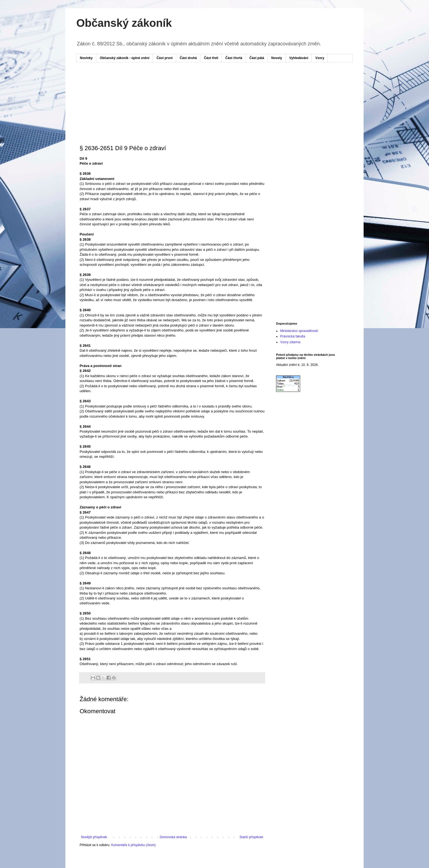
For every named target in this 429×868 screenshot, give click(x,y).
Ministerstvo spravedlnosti (299, 331)
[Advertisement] (184, 83)
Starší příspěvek (251, 837)
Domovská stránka (173, 837)
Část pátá (257, 58)
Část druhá (188, 58)
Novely (277, 58)
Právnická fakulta (293, 336)
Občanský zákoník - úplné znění (125, 58)
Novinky (86, 58)
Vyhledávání (299, 58)
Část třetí (211, 58)
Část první (165, 58)
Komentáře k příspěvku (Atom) (133, 845)
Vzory (320, 58)
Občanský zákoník (124, 23)
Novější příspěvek (94, 837)
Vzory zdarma (290, 342)
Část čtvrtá (234, 58)
